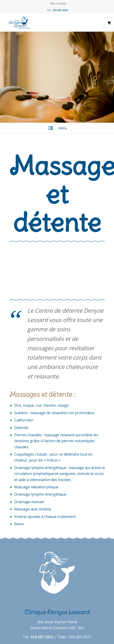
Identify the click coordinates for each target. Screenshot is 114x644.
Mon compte (58, 3)
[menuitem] (58, 3)
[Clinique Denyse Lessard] (47, 23)
